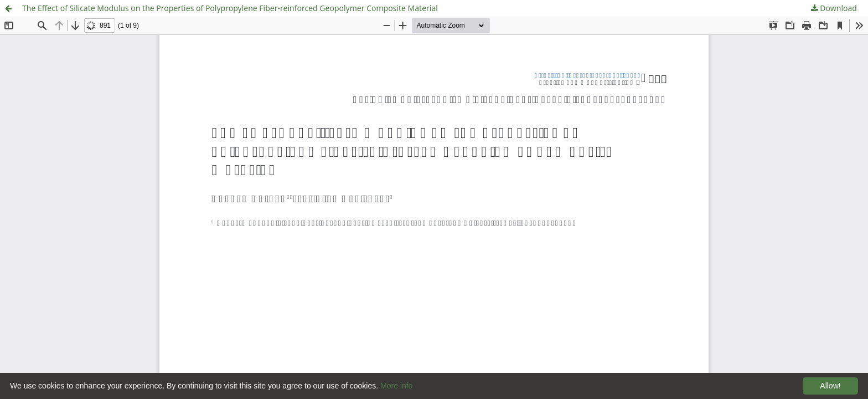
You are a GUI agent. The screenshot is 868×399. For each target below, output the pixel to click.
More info (396, 386)
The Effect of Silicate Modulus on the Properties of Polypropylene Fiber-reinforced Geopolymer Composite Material (230, 8)
